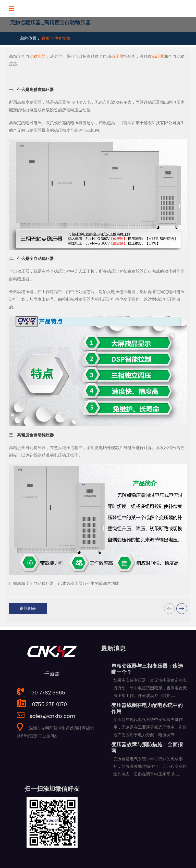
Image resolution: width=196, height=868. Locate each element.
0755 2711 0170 (42, 704)
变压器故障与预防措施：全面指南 (147, 747)
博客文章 (62, 38)
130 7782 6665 (41, 693)
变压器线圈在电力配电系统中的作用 (147, 708)
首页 (46, 38)
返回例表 (28, 608)
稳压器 (40, 56)
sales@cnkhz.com (46, 716)
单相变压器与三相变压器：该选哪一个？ (147, 669)
